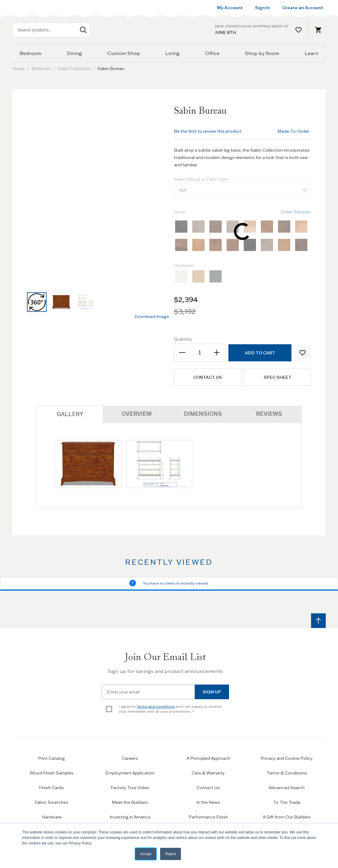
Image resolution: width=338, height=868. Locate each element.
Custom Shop (124, 53)
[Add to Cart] (260, 353)
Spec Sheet (278, 377)
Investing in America (130, 817)
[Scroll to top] (318, 620)
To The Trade (287, 802)
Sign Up (212, 692)
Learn (312, 53)
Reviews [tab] (269, 414)
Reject (171, 854)
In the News (208, 802)
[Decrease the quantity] (183, 353)
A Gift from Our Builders (287, 817)
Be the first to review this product (208, 131)
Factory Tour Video (130, 787)
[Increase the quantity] (217, 353)
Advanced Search (287, 787)
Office (212, 53)
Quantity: (183, 339)
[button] (37, 302)
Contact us (208, 377)
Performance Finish (208, 817)
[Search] (83, 30)
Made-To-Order (293, 131)
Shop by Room (262, 53)
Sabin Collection (74, 68)
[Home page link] (169, 30)
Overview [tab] (136, 414)
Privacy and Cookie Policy (287, 758)
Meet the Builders (130, 802)
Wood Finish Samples (52, 773)
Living (173, 53)
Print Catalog (51, 758)
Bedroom (30, 53)
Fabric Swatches (51, 802)
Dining (74, 53)
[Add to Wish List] (302, 353)
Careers (130, 758)
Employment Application (130, 773)
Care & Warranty (208, 773)
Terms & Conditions (287, 773)
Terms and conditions (156, 706)
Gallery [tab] (70, 414)
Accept (146, 854)
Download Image (152, 316)
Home (19, 68)
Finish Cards (51, 787)
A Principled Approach (208, 758)
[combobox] (51, 30)
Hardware (52, 817)
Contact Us (208, 787)
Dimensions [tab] (203, 414)
